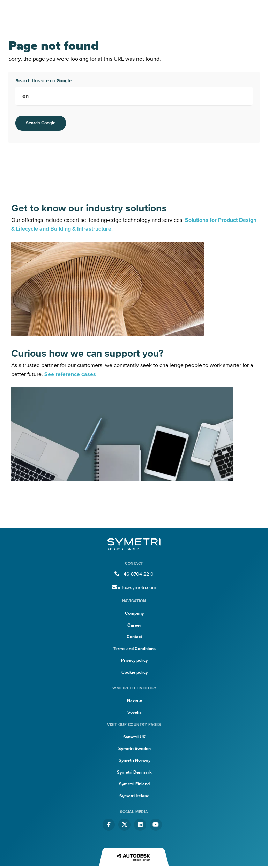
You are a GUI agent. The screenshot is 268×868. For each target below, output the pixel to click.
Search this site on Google (44, 81)
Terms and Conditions (134, 649)
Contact (134, 637)
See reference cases (70, 374)
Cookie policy (135, 672)
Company (134, 613)
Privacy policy (134, 660)
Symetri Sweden (135, 749)
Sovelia (135, 712)
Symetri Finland (134, 784)
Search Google (41, 123)
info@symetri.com (134, 587)
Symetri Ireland (134, 796)
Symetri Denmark (134, 772)
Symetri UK (134, 737)
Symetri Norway (135, 760)
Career (134, 625)
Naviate (135, 700)
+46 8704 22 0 (134, 574)
